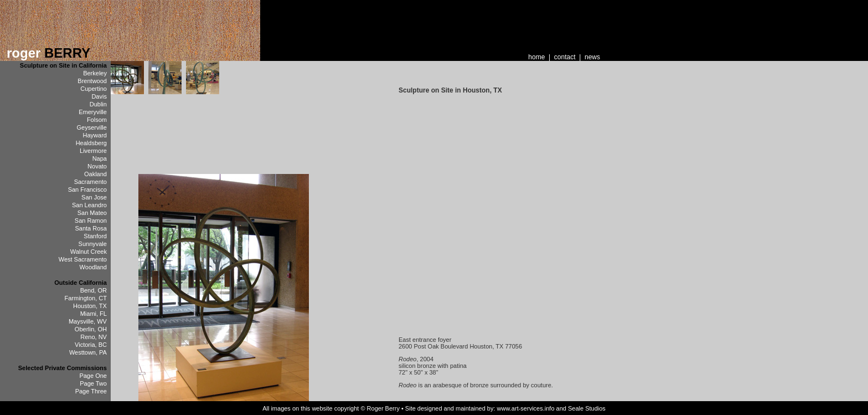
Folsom (97, 120)
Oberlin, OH (91, 329)
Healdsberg (91, 143)
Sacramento (91, 182)
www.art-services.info (526, 408)
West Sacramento (83, 259)
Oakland (95, 174)
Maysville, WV (88, 321)
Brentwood (92, 81)
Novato (97, 166)
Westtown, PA (88, 352)
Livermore (93, 151)
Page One (93, 376)
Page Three (91, 391)
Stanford (95, 236)
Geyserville (92, 127)
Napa (100, 158)
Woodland (93, 267)
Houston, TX (90, 306)
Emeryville (93, 112)
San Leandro (89, 205)
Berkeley (95, 73)
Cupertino (94, 89)
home (536, 57)
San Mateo (92, 213)
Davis (99, 96)
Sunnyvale (93, 244)
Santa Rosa (91, 228)
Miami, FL (94, 314)
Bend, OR (94, 290)
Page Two (93, 383)
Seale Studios (587, 408)
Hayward (95, 135)
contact (565, 57)
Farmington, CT (86, 298)
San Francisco (87, 189)
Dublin (98, 104)
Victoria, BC (91, 345)
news (592, 57)
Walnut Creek (89, 252)
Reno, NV (94, 337)
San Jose (94, 197)
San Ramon (91, 221)
